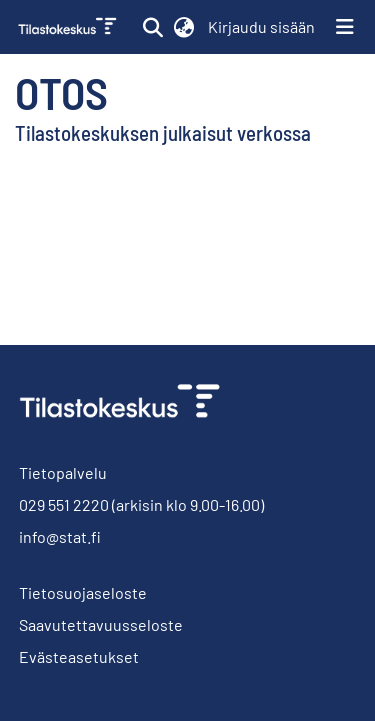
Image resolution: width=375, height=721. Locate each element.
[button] (152, 27)
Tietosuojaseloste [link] (83, 592)
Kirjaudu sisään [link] (262, 26)
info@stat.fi (60, 536)
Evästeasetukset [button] (79, 656)
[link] (69, 27)
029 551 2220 (64, 504)
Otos (61, 92)
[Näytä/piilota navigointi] (345, 27)
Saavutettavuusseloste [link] (101, 624)
